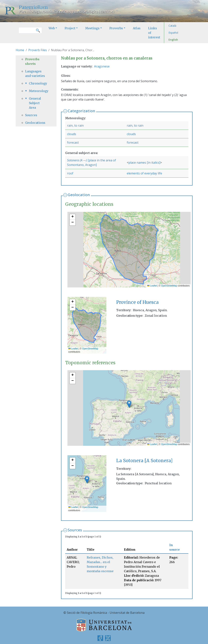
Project (70, 28)
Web (52, 28)
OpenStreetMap (169, 286)
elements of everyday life (144, 173)
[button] (73, 217)
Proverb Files (38, 50)
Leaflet (152, 286)
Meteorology (38, 91)
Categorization (81, 111)
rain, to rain (75, 125)
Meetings (92, 28)
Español (173, 33)
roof (70, 173)
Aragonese (102, 66)
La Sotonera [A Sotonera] (144, 461)
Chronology (38, 83)
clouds (72, 134)
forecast (73, 142)
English (173, 40)
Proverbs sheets (32, 61)
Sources (75, 530)
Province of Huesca (137, 302)
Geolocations (35, 123)
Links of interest (154, 33)
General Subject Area (35, 103)
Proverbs (116, 28)
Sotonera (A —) (77, 160)
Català (172, 26)
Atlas (137, 28)
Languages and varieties (35, 74)
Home (20, 50)
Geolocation (79, 195)
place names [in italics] (144, 163)
